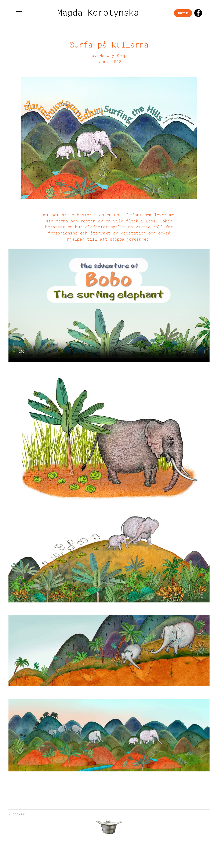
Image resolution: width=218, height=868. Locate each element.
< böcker (17, 814)
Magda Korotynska (98, 12)
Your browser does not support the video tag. (109, 305)
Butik (183, 13)
